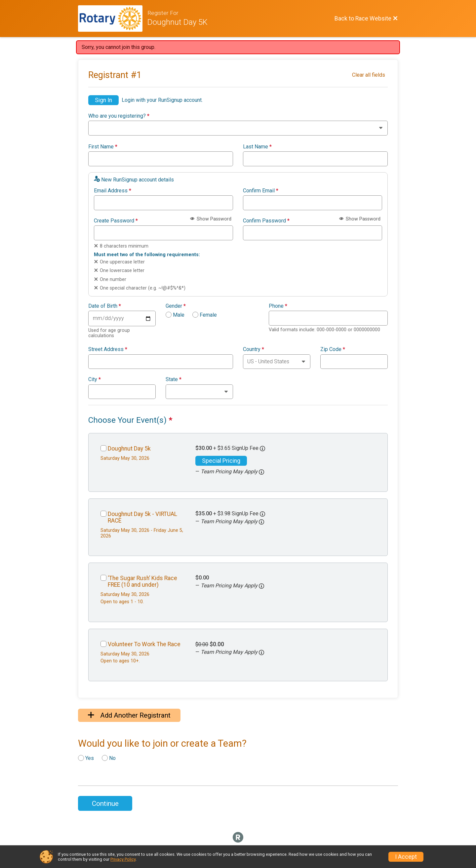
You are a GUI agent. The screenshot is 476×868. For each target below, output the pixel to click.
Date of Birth (105, 306)
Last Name (257, 147)
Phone (278, 306)
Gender (176, 306)
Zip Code (333, 349)
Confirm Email (261, 191)
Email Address (113, 191)
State (174, 379)
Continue (105, 804)
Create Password (116, 221)
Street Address (108, 349)
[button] (261, 472)
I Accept (406, 857)
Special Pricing (221, 461)
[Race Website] (113, 19)
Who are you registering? (119, 116)
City (95, 379)
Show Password (211, 219)
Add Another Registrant (129, 715)
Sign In (103, 100)
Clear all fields (369, 75)
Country (254, 349)
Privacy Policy (123, 859)
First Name (103, 147)
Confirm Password (266, 221)
